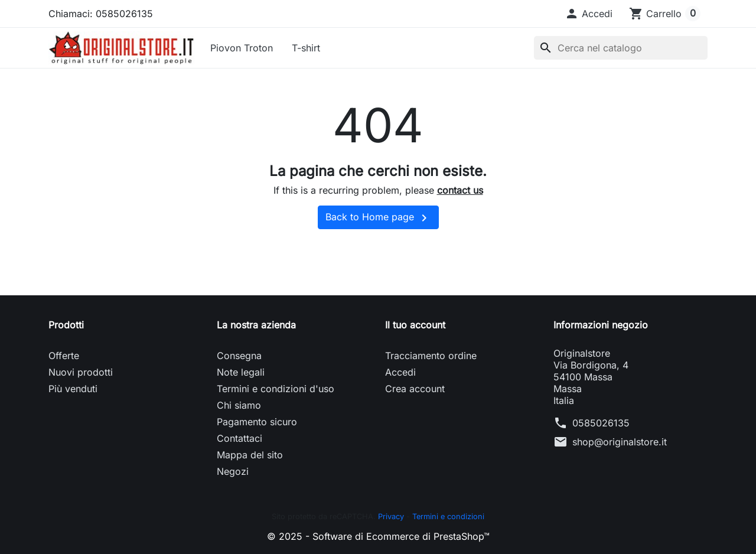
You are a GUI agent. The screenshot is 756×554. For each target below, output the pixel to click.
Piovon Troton (242, 48)
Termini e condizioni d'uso (276, 389)
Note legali (241, 372)
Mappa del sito (250, 455)
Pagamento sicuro (257, 422)
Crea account (415, 389)
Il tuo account (415, 325)
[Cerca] (621, 48)
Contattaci (239, 438)
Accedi (400, 372)
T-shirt (306, 48)
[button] (589, 14)
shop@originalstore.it (620, 442)
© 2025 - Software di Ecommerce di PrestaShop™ (378, 536)
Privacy (391, 516)
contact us (460, 190)
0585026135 (601, 423)
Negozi (233, 471)
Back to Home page (378, 218)
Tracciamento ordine (431, 356)
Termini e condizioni (448, 516)
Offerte (64, 356)
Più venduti (73, 389)
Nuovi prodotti (81, 372)
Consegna (239, 356)
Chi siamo (239, 405)
